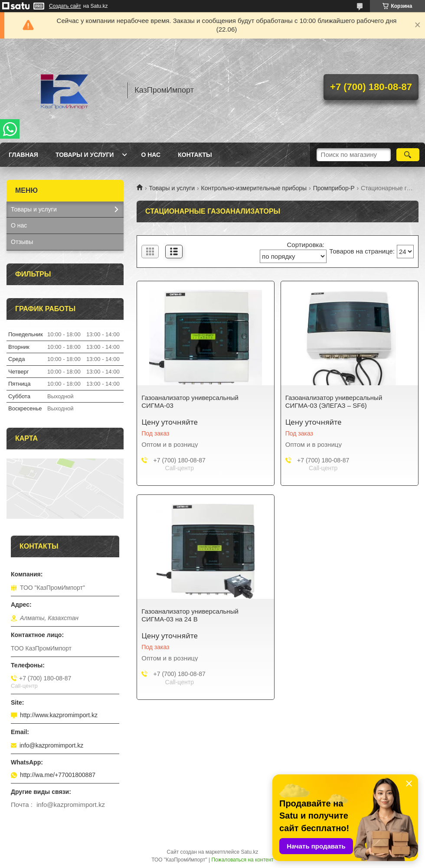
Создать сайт (65, 6)
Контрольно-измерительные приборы (254, 188)
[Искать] (408, 155)
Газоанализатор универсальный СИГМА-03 (190, 401)
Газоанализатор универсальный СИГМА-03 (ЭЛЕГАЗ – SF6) (334, 401)
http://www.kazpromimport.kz (59, 715)
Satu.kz (249, 852)
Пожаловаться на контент (242, 860)
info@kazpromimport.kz (51, 745)
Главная (23, 155)
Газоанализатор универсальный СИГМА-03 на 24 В (190, 615)
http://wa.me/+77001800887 (58, 775)
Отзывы (22, 242)
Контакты (195, 155)
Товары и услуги (85, 155)
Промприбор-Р (334, 188)
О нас (151, 155)
